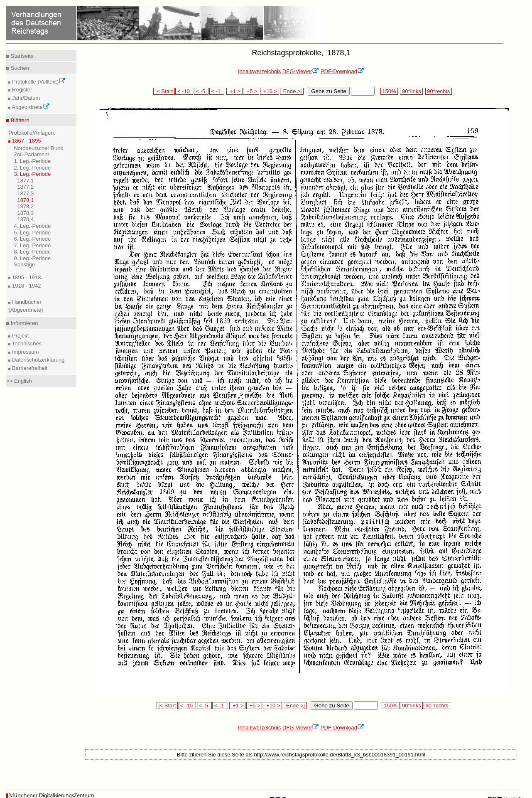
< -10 (184, 91)
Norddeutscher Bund (38, 148)
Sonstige (24, 265)
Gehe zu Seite (329, 91)
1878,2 (25, 206)
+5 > (251, 91)
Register (21, 90)
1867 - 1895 (26, 141)
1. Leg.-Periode (32, 161)
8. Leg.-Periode (32, 252)
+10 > (270, 91)
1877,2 (25, 187)
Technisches (26, 344)
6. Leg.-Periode (32, 239)
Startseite (21, 56)
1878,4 (25, 219)
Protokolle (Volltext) (38, 82)
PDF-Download (342, 71)
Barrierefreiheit (29, 368)
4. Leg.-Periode (32, 226)
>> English (19, 381)
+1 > (234, 91)
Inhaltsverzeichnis (259, 71)
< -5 (201, 91)
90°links (411, 91)
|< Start (164, 91)
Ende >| (292, 91)
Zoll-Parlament (31, 154)
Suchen (19, 68)
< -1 (217, 91)
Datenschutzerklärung (37, 360)
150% (389, 91)
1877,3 (25, 193)
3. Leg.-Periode (32, 174)
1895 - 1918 (26, 277)
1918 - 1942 (26, 286)
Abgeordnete (30, 107)
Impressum (25, 352)
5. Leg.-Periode (32, 233)
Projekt (20, 336)
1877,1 (25, 181)
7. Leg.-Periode (32, 245)
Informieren (23, 323)
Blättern (19, 120)
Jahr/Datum (25, 98)
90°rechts (439, 91)
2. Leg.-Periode (32, 168)
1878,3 (25, 213)
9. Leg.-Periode (32, 258)
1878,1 (25, 200)
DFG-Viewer (301, 71)
